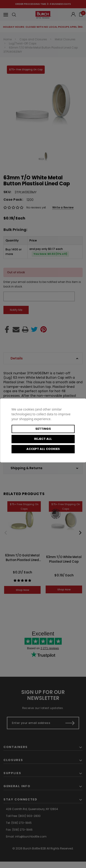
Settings (43, 429)
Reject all (43, 439)
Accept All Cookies (43, 449)
